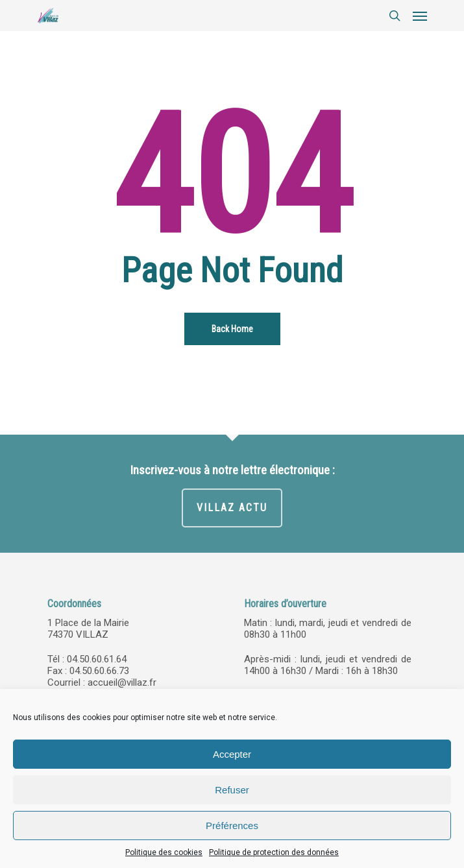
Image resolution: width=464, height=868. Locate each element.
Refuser (232, 790)
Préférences (232, 826)
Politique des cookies (164, 852)
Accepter (232, 754)
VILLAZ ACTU (232, 508)
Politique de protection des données (274, 852)
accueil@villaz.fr (122, 682)
